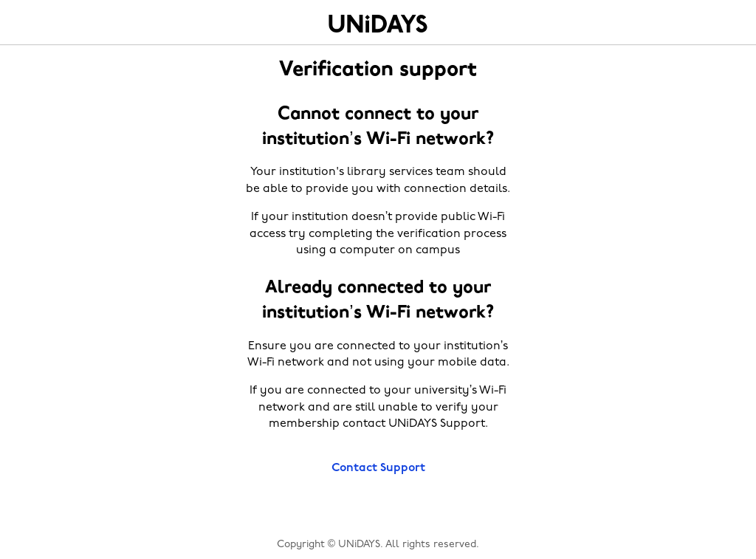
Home (378, 24)
